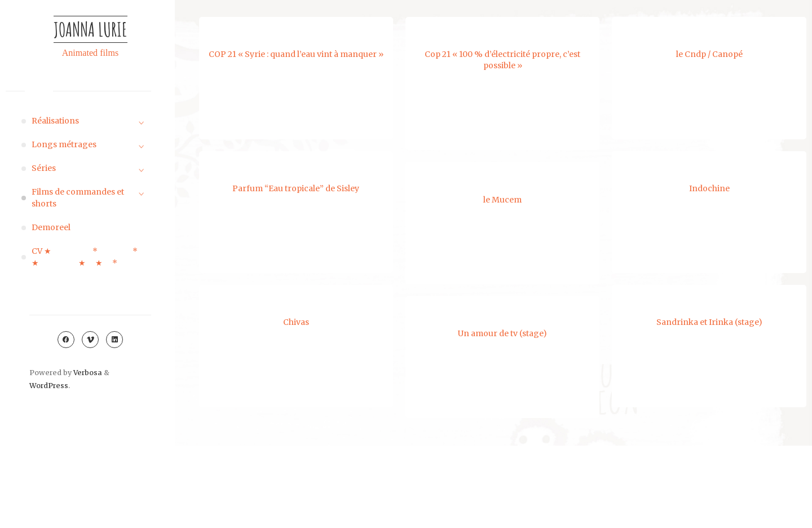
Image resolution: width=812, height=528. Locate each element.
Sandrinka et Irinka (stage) (708, 322)
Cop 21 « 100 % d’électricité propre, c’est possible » (502, 60)
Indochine (708, 188)
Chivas (296, 322)
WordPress (49, 386)
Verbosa (87, 373)
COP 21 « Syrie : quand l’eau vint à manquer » (296, 54)
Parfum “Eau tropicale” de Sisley (296, 188)
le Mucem (504, 199)
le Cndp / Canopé (709, 54)
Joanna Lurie (91, 29)
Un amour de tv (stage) (504, 333)
